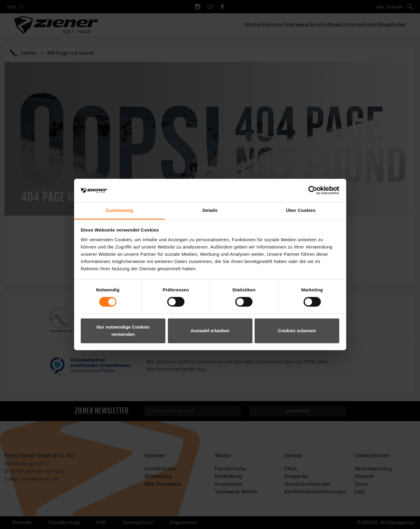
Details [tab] (210, 210)
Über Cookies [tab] (301, 210)
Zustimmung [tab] (119, 210)
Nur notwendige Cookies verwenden (123, 331)
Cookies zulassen (297, 331)
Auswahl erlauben (210, 331)
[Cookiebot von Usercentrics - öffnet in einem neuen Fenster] (313, 190)
